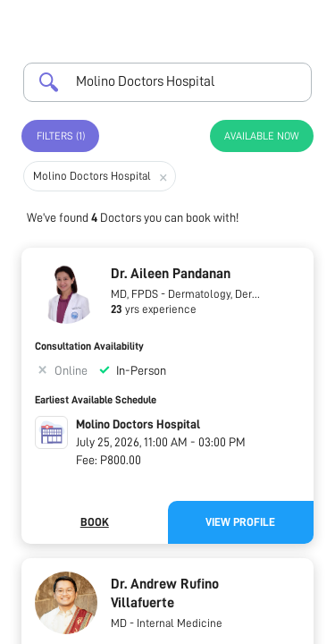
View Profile (240, 522)
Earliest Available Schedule (96, 400)
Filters (61, 136)
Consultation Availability (89, 346)
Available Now (262, 136)
